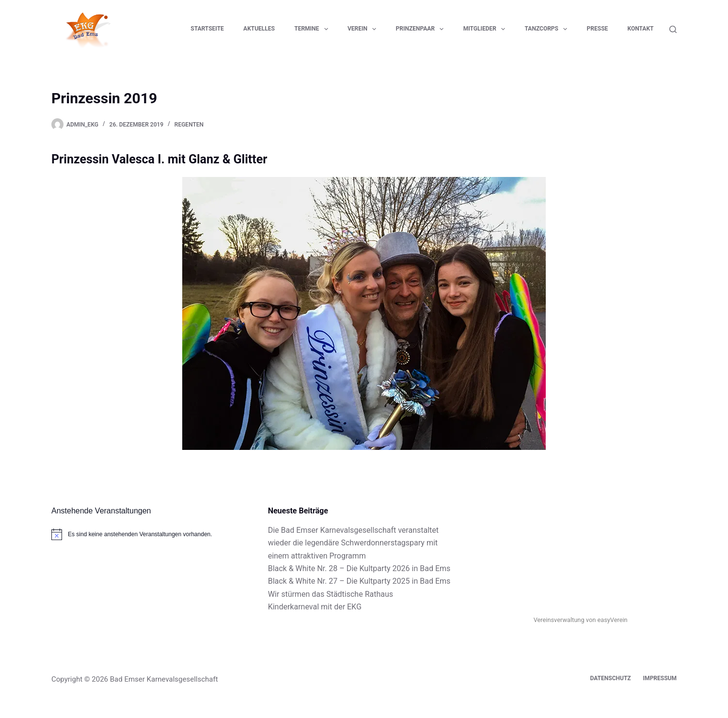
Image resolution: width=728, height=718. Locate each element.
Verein (364, 29)
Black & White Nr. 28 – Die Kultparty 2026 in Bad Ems (359, 568)
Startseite (207, 29)
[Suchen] (673, 29)
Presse (598, 29)
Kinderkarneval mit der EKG (315, 607)
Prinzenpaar (422, 29)
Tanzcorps (548, 29)
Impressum (660, 678)
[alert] (148, 534)
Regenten (189, 125)
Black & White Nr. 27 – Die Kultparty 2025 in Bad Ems (359, 581)
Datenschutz (611, 678)
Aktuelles (259, 29)
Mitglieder (486, 29)
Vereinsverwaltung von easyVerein (581, 620)
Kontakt (641, 29)
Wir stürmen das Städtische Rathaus (331, 594)
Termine (313, 29)
